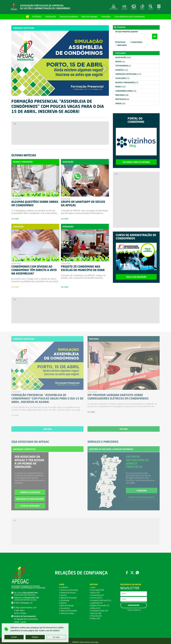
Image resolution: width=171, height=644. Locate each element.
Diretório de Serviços (68, 593)
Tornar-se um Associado (70, 590)
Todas (93, 588)
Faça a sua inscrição (136, 277)
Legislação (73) (97, 603)
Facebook (126, 573)
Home (27, 17)
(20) (120, 103)
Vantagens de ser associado (30, 499)
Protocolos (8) (96, 616)
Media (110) (96, 609)
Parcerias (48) (97, 614)
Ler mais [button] (56, 637)
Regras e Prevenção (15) (101, 606)
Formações (106, 17)
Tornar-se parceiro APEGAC (142, 498)
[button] (16, 71)
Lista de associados (30, 506)
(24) (126, 91)
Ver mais (47, 429)
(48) (122, 95)
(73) (122, 78)
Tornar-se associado (30, 493)
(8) (122, 99)
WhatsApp (138, 573)
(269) (123, 57)
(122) (122, 70)
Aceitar (14, 637)
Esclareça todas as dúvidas (136, 162)
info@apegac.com (26, 603)
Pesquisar (142, 491)
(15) (127, 83)
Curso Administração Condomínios (130, 17)
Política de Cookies (68, 614)
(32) (120, 62)
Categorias (121, 53)
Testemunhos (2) (98, 596)
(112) (128, 74)
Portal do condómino (69, 17)
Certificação (51, 17)
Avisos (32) (95, 593)
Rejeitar (35, 637)
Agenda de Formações (69, 598)
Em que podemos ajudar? (127, 32)
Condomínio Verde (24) (100, 611)
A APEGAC (37, 17)
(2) (123, 66)
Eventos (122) (97, 598)
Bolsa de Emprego (90, 17)
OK (155, 37)
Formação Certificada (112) (102, 601)
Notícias (64, 603)
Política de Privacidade (69, 611)
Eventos (64, 596)
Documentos (65, 609)
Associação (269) (98, 590)
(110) (120, 87)
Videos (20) (96, 619)
